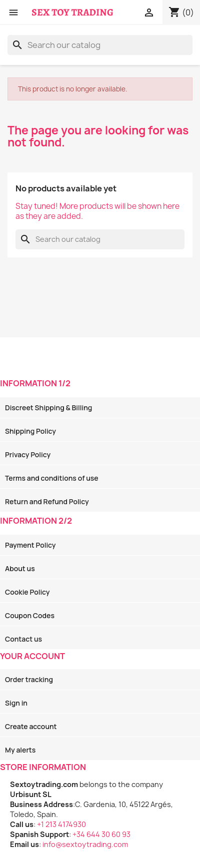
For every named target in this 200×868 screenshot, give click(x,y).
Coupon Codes (30, 615)
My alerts (20, 750)
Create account (31, 726)
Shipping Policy (30, 431)
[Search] (100, 45)
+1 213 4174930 (61, 824)
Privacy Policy (28, 454)
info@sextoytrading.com (85, 844)
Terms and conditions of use (52, 478)
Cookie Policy (27, 592)
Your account (32, 656)
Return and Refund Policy (47, 501)
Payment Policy (30, 545)
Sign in (16, 703)
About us (20, 568)
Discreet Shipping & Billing (48, 408)
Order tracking (29, 679)
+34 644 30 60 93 (101, 834)
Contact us (23, 639)
